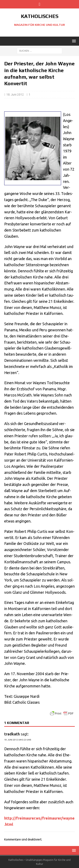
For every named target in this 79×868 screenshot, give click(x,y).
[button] (73, 41)
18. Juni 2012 (15, 95)
